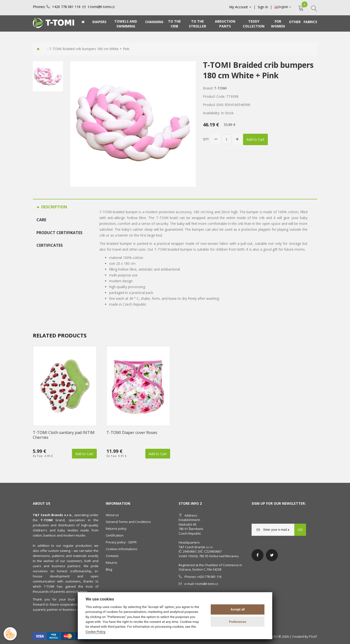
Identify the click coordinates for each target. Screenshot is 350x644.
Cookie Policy (96, 632)
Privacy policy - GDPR (121, 542)
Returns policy (116, 529)
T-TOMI (220, 88)
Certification (115, 535)
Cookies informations (122, 549)
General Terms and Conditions (128, 522)
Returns (112, 563)
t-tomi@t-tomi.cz (101, 7)
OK (300, 530)
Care (41, 220)
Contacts (112, 556)
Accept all (237, 609)
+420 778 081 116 (66, 7)
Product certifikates (59, 233)
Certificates (50, 245)
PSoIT (313, 636)
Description (54, 207)
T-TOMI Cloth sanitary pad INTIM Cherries (64, 435)
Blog (109, 569)
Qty (206, 139)
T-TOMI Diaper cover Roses (132, 432)
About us (112, 515)
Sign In (263, 7)
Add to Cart (255, 139)
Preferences (238, 622)
